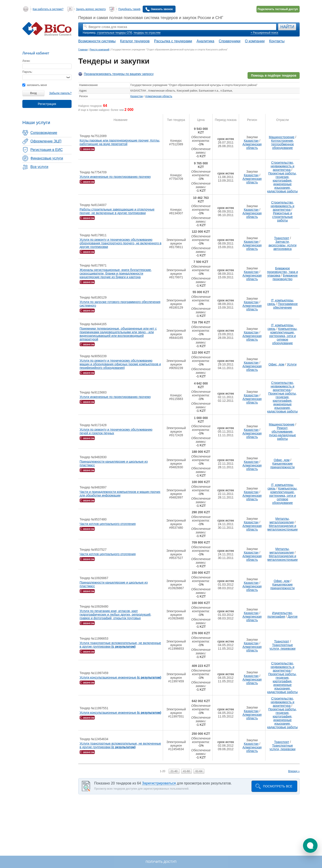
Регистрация (47, 104)
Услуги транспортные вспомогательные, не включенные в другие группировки (120, 645)
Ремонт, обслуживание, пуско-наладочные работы (282, 433)
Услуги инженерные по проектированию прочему (115, 177)
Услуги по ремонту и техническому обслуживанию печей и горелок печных (116, 431)
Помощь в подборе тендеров (274, 75)
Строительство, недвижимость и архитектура (282, 166)
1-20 (163, 771)
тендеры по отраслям (147, 33)
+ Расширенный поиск (264, 33)
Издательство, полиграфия (280, 615)
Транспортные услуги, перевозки (282, 647)
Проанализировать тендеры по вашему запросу (119, 74)
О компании (255, 41)
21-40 (174, 771)
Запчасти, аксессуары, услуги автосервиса (283, 245)
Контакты (277, 41)
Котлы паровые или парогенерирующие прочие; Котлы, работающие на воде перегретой (120, 142)
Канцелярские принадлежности (283, 465)
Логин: (26, 61)
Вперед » (294, 771)
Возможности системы (97, 41)
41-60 (187, 771)
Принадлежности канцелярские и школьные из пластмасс (114, 463)
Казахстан (137, 96)
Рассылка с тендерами (173, 41)
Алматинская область (159, 96)
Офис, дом (276, 364)
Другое (292, 617)
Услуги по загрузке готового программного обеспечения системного (120, 304)
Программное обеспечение (285, 306)
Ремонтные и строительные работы (283, 217)
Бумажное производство (285, 277)
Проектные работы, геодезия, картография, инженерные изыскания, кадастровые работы (282, 182)
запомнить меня (35, 85)
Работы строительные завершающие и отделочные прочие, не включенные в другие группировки (117, 211)
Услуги (292, 364)
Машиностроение (282, 137)
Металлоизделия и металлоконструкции (283, 528)
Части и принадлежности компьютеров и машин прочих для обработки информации (120, 494)
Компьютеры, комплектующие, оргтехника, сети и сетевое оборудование (283, 336)
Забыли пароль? (60, 93)
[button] (310, 845)
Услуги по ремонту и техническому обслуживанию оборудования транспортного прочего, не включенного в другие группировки (121, 243)
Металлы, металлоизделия (282, 520)
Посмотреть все (278, 786)
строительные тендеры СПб (114, 33)
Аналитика (205, 41)
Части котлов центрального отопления (108, 524)
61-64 (199, 771)
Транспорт (282, 238)
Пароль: (27, 72)
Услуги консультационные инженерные (120, 677)
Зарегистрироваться (159, 783)
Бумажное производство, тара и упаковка (282, 272)
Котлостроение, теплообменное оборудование (282, 144)
